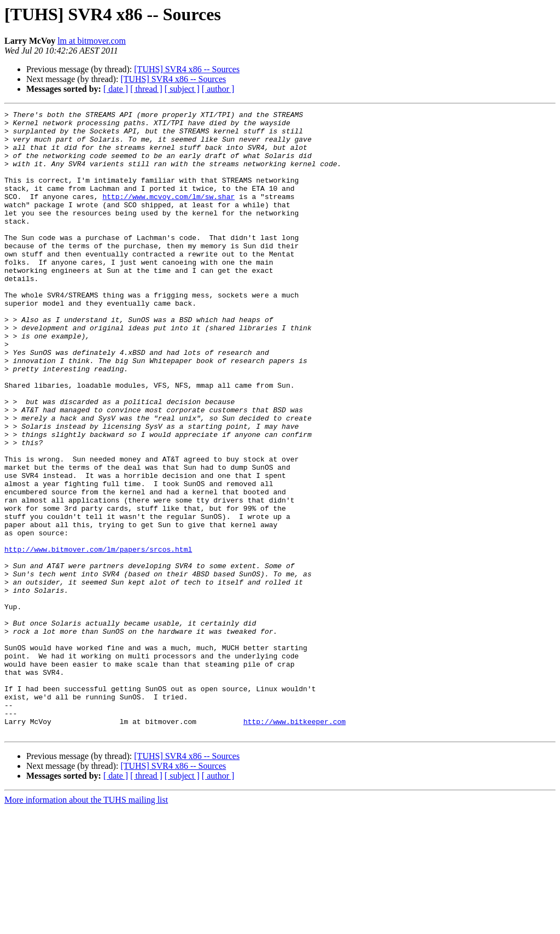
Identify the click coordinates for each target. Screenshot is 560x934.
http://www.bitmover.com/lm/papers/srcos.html (98, 638)
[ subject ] (182, 89)
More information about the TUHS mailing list (86, 924)
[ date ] (116, 89)
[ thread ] (146, 89)
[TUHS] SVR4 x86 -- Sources (187, 69)
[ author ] (218, 89)
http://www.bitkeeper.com (294, 844)
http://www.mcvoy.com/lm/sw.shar (168, 214)
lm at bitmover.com (92, 41)
